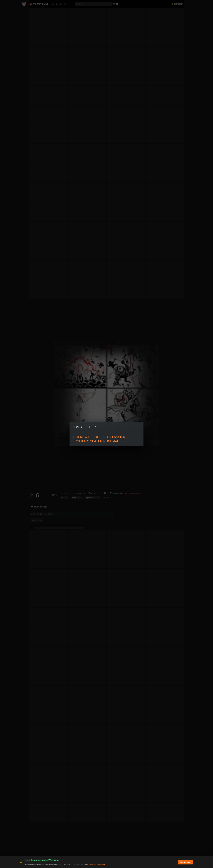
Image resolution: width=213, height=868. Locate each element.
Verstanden (185, 862)
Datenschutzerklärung (99, 864)
